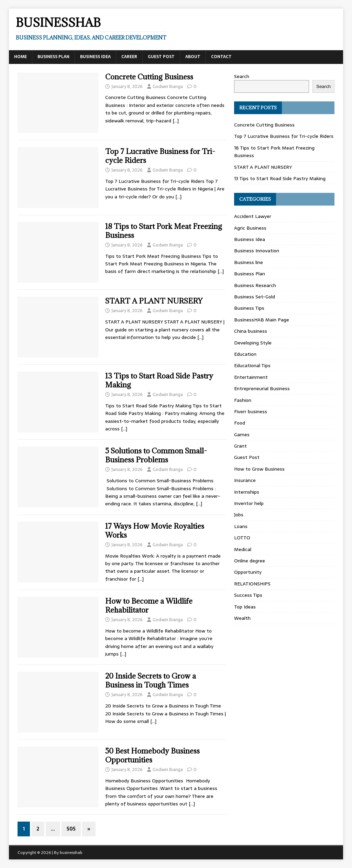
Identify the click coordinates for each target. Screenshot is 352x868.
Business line (249, 262)
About (193, 57)
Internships (247, 492)
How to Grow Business (259, 469)
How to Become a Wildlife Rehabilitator (149, 606)
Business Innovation (257, 251)
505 (71, 829)
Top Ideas (245, 607)
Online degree (250, 561)
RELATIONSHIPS (252, 584)
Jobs (239, 515)
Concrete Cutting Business (149, 77)
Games (242, 435)
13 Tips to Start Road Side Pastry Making (159, 380)
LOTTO (242, 538)
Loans (241, 526)
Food (240, 423)
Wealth (242, 618)
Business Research (255, 285)
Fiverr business (251, 411)
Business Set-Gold (255, 297)
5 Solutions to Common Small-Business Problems (156, 455)
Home (20, 57)
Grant (240, 446)
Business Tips (249, 308)
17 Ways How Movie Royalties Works (155, 531)
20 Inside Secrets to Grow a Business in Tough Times (151, 680)
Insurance (245, 480)
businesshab (71, 853)
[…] (176, 121)
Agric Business (250, 228)
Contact (221, 57)
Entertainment (251, 377)
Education (245, 354)
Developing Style (253, 343)
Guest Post (161, 57)
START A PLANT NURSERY (154, 301)
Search (242, 76)
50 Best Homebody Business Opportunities (152, 755)
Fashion (243, 400)
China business (251, 331)
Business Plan (53, 57)
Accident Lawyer (253, 216)
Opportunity (248, 572)
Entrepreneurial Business (262, 388)
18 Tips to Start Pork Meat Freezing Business (164, 231)
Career (129, 57)
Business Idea (95, 57)
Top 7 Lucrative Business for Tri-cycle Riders (160, 156)
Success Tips (248, 595)
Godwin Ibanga (168, 86)
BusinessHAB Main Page (262, 320)
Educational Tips (252, 365)
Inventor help (249, 503)
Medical (243, 549)
